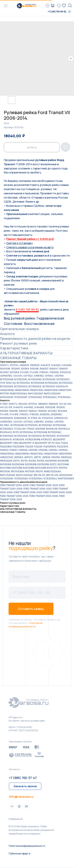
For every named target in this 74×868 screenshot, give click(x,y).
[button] (25, 786)
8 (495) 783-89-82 (27, 309)
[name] (37, 577)
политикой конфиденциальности (26, 625)
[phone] (37, 593)
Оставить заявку (31, 609)
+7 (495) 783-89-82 (57, 12)
